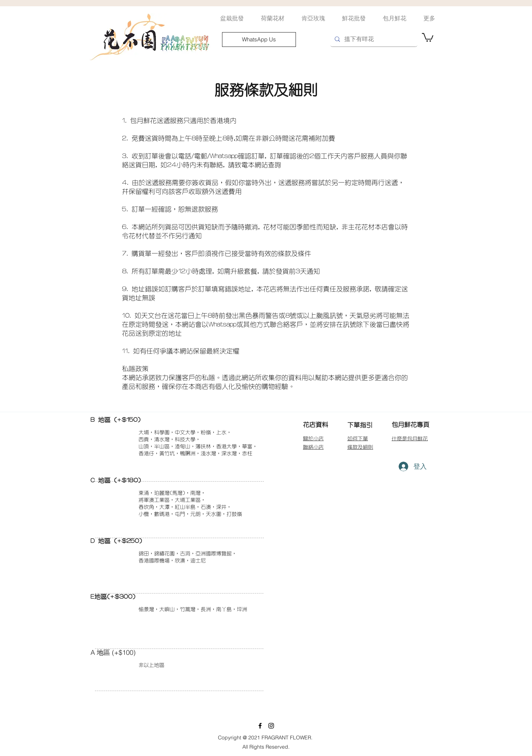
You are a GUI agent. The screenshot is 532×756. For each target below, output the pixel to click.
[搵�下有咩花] (373, 39)
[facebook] (260, 726)
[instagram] (271, 726)
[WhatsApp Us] (259, 40)
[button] (428, 37)
